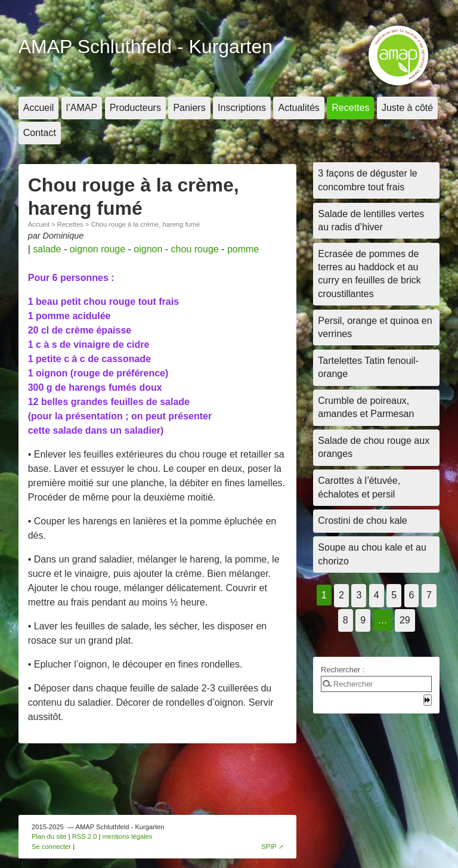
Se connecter (51, 847)
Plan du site (49, 836)
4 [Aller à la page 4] (377, 595)
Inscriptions (242, 108)
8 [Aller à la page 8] (346, 620)
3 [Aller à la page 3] (359, 595)
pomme (243, 249)
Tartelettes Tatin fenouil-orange (368, 367)
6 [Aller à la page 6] (412, 595)
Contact (40, 133)
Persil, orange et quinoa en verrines (375, 327)
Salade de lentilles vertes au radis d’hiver (371, 220)
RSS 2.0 (85, 836)
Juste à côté (407, 108)
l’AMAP (82, 108)
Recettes (350, 108)
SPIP (269, 847)
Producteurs (135, 108)
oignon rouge (98, 249)
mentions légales (128, 836)
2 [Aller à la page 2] (341, 595)
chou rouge (195, 249)
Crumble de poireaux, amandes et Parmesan (366, 407)
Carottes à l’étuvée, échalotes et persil (359, 487)
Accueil (39, 108)
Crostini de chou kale (362, 521)
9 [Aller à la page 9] (363, 620)
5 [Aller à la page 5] (394, 595)
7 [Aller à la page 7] (429, 595)
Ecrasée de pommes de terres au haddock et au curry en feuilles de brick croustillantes (369, 274)
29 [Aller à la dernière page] (405, 620)
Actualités (298, 108)
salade (47, 249)
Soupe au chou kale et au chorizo (372, 554)
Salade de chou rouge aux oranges (374, 447)
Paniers (189, 108)
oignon (148, 249)
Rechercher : (343, 670)
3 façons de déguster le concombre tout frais (367, 180)
